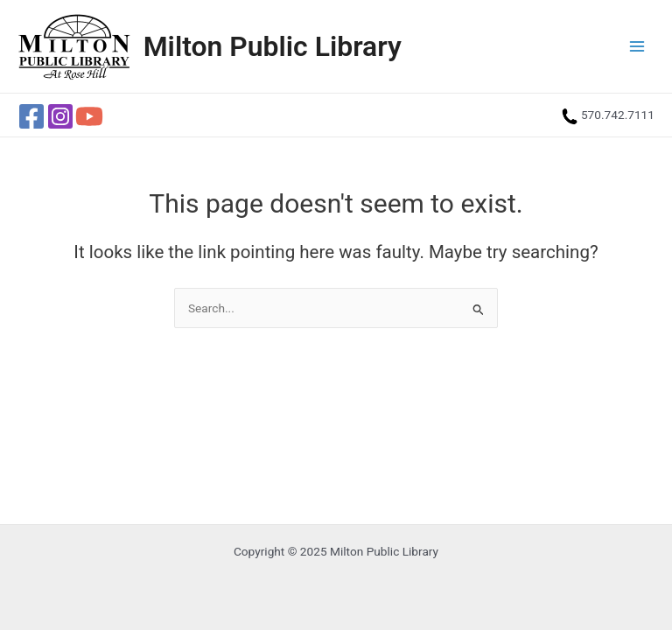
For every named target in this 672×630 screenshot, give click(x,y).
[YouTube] (89, 116)
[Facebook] (31, 116)
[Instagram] (60, 116)
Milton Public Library (273, 46)
